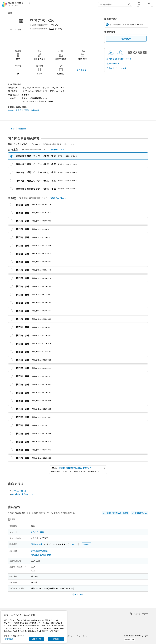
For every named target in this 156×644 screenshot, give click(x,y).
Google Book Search (22, 494)
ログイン (149, 5)
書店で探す (126, 39)
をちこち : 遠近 (37, 532)
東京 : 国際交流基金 (39, 551)
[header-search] (115, 4)
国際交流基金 (37, 544)
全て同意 (56, 639)
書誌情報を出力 (114, 63)
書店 (13, 128)
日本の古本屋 (19, 491)
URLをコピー (121, 52)
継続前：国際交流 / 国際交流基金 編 (24, 110)
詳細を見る (9, 639)
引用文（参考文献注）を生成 (119, 59)
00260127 (73, 544)
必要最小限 (36, 639)
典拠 (86, 544)
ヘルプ (139, 5)
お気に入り (111, 52)
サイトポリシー (83, 636)
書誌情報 (22, 128)
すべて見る (81, 70)
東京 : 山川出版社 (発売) (41, 555)
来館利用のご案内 (59, 150)
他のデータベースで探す (117, 68)
